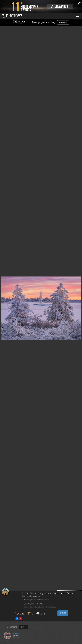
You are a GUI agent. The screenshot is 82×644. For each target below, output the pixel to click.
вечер (27, 603)
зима (33, 603)
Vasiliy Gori (16, 633)
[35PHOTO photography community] (12, 16)
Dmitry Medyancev (31, 596)
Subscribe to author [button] (63, 613)
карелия (39, 603)
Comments (12, 627)
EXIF (24, 627)
